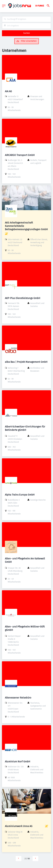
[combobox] (26, 19)
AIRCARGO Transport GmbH (20, 155)
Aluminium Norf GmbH (18, 762)
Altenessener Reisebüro (18, 698)
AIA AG (8, 91)
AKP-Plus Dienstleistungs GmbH (23, 298)
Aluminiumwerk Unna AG (19, 826)
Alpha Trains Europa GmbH (20, 495)
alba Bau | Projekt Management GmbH (26, 362)
